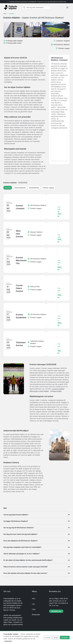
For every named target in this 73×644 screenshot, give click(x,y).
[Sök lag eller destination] (38, 7)
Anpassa (47, 638)
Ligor (34, 609)
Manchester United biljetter (39, 391)
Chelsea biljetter (56, 391)
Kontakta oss (56, 611)
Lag (33, 604)
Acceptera (65, 638)
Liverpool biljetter (58, 389)
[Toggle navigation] (67, 7)
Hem (34, 599)
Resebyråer (36, 615)
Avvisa (56, 638)
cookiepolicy (8, 641)
